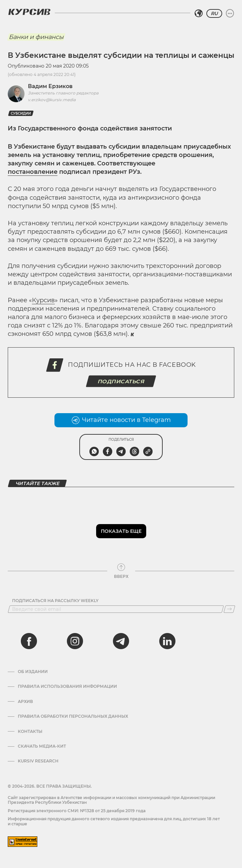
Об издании (33, 672)
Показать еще (121, 531)
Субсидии (21, 113)
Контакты (30, 732)
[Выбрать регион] (199, 13)
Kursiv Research (38, 761)
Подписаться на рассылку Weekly (55, 601)
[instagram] (75, 641)
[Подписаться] (229, 609)
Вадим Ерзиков (50, 86)
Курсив (43, 300)
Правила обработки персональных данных (73, 716)
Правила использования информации (67, 686)
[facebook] (29, 641)
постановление (33, 172)
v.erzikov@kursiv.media (52, 100)
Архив (25, 702)
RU (214, 13)
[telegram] (121, 641)
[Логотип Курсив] (29, 12)
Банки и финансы (36, 37)
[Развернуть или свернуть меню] (230, 13)
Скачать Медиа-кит (42, 746)
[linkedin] (167, 641)
